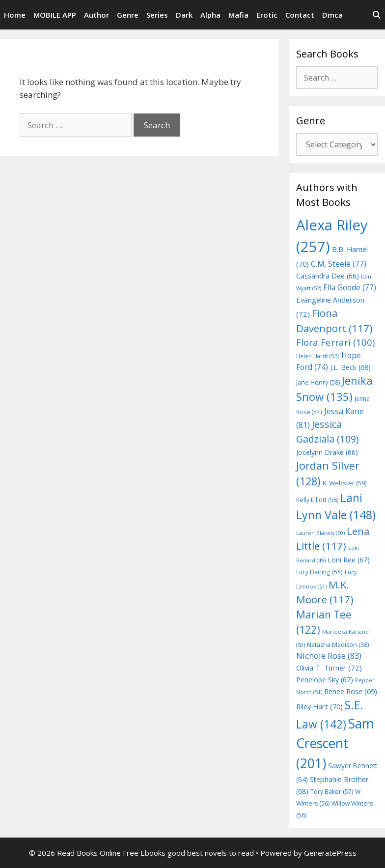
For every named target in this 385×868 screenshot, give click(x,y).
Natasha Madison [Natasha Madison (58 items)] (338, 645)
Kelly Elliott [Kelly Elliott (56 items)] (317, 500)
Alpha (210, 15)
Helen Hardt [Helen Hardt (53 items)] (318, 356)
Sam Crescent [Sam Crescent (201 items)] (335, 743)
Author (96, 15)
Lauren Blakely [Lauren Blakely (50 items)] (320, 533)
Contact (300, 15)
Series (157, 15)
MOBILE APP (55, 15)
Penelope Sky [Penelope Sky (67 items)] (325, 680)
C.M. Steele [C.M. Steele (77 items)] (339, 264)
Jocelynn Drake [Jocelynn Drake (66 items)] (327, 452)
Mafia (238, 15)
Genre (128, 15)
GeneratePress (330, 853)
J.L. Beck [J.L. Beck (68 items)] (350, 367)
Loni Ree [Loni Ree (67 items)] (349, 560)
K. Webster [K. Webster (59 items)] (344, 483)
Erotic (267, 15)
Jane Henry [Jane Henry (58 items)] (318, 382)
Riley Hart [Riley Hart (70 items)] (319, 706)
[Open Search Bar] (376, 15)
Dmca (332, 15)
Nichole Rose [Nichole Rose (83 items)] (329, 656)
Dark (184, 15)
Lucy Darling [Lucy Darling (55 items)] (319, 572)
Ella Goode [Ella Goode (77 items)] (350, 287)
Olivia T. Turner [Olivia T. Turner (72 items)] (329, 668)
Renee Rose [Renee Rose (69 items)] (351, 691)
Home (15, 15)
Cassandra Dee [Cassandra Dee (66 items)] (328, 276)
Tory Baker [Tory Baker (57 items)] (332, 792)
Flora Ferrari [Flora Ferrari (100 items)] (335, 342)
